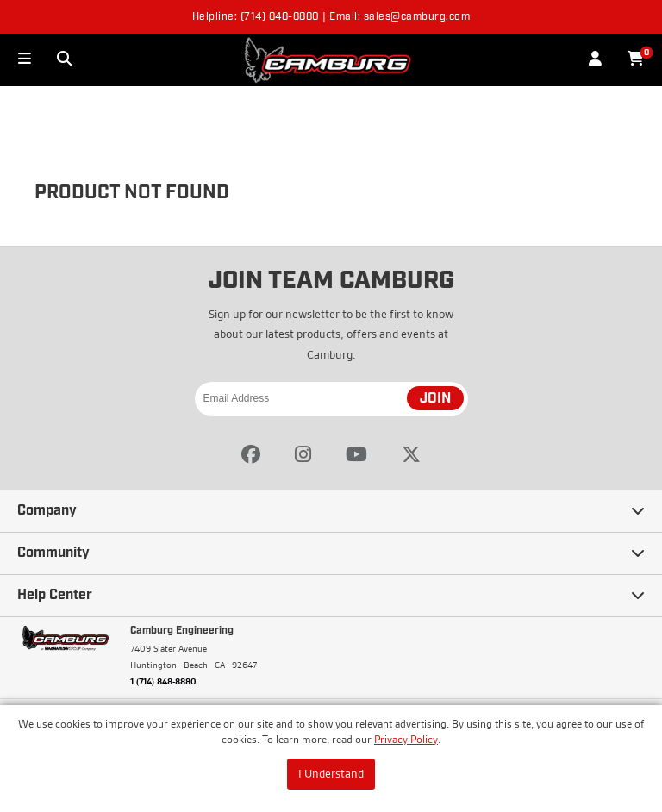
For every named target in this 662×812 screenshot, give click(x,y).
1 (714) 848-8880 (163, 681)
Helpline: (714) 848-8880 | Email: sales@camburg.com (331, 17)
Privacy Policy (406, 739)
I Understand (331, 773)
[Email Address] (331, 399)
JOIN (435, 399)
